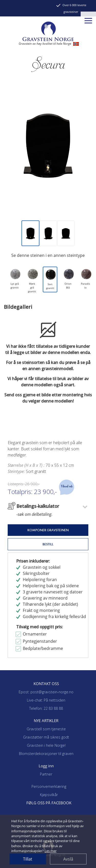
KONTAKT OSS (46, 684)
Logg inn (46, 766)
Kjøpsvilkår (49, 795)
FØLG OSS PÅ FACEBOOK (49, 803)
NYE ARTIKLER (46, 721)
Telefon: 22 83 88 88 (46, 708)
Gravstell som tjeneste (46, 729)
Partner (46, 774)
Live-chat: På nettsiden (46, 700)
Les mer (51, 851)
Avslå (68, 859)
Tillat (28, 859)
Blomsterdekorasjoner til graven (46, 754)
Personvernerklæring (49, 786)
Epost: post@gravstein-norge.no (46, 692)
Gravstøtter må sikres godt (46, 737)
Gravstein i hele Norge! (46, 745)
